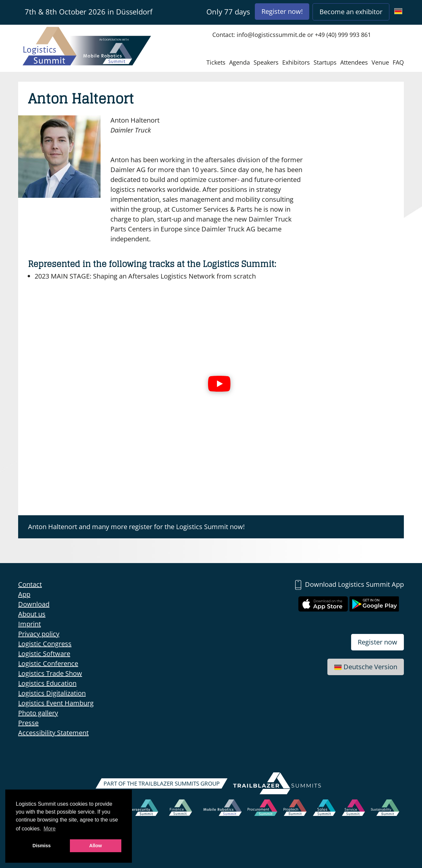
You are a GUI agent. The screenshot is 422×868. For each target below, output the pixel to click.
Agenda (240, 62)
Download (34, 604)
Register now (377, 642)
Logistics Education (47, 683)
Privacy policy (39, 634)
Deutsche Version (366, 667)
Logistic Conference (48, 663)
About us (32, 614)
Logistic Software (44, 654)
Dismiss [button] (42, 846)
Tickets (216, 62)
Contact (30, 584)
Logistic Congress (45, 644)
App (24, 594)
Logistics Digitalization (52, 693)
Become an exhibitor (351, 12)
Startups (325, 62)
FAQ (398, 62)
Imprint (30, 624)
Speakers (266, 62)
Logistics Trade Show (50, 673)
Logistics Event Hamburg (56, 703)
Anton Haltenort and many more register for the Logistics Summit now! (136, 527)
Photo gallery (38, 713)
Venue (380, 62)
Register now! (282, 11)
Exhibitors (296, 62)
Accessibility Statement (53, 733)
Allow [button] (96, 846)
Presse (28, 723)
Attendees (354, 62)
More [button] (49, 829)
